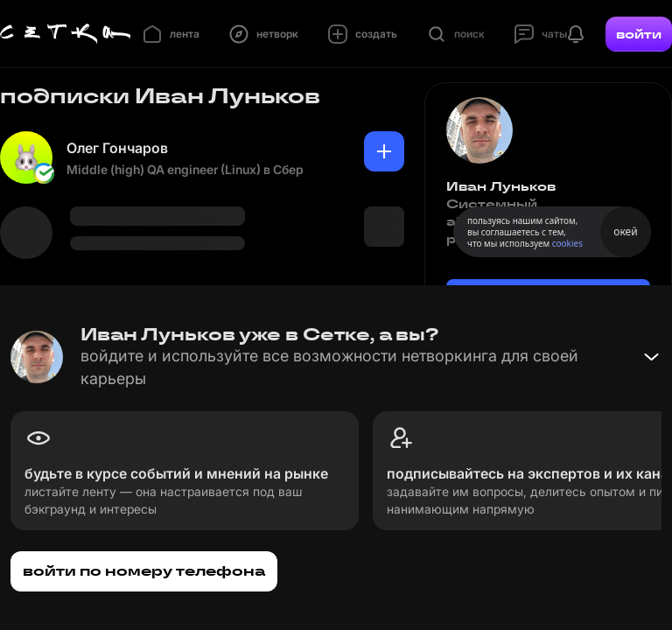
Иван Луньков (501, 186)
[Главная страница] (66, 34)
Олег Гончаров (117, 148)
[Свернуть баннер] (651, 357)
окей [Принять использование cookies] (625, 231)
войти (639, 34)
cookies (567, 243)
